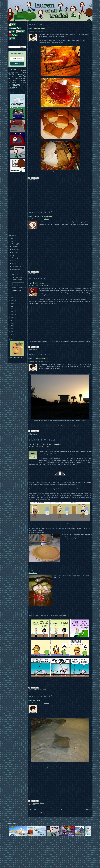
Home (60, 809)
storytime (16, 85)
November (15, 272)
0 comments (34, 349)
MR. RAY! (37, 701)
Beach (35, 433)
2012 (12, 298)
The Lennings (39, 283)
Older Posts (88, 809)
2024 (12, 331)
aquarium (36, 803)
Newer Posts (32, 809)
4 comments (34, 180)
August (14, 264)
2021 (12, 323)
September (16, 266)
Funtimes (20, 74)
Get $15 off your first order (16, 357)
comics (35, 690)
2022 (12, 326)
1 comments (34, 804)
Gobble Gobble (39, 29)
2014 (12, 303)
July (13, 261)
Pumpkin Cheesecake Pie (36, 533)
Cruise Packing (15, 72)
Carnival (13, 70)
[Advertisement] (60, 197)
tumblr (65, 342)
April (14, 252)
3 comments (34, 274)
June (14, 258)
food (40, 690)
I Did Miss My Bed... (41, 359)
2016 (12, 309)
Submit (17, 63)
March (14, 250)
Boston (42, 803)
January (15, 244)
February (15, 247)
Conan (24, 70)
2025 (12, 334)
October (15, 269)
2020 (12, 320)
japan (15, 80)
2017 (12, 312)
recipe (44, 690)
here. (55, 303)
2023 (12, 329)
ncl (21, 80)
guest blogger (21, 78)
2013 (12, 300)
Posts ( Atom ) (41, 813)
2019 (12, 317)
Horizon (11, 76)
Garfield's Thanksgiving (43, 217)
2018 (12, 315)
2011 (12, 242)
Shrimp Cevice (33, 573)
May (14, 255)
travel (11, 87)
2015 (12, 306)
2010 (12, 239)
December (15, 294)
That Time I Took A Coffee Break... (47, 444)
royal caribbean (22, 83)
